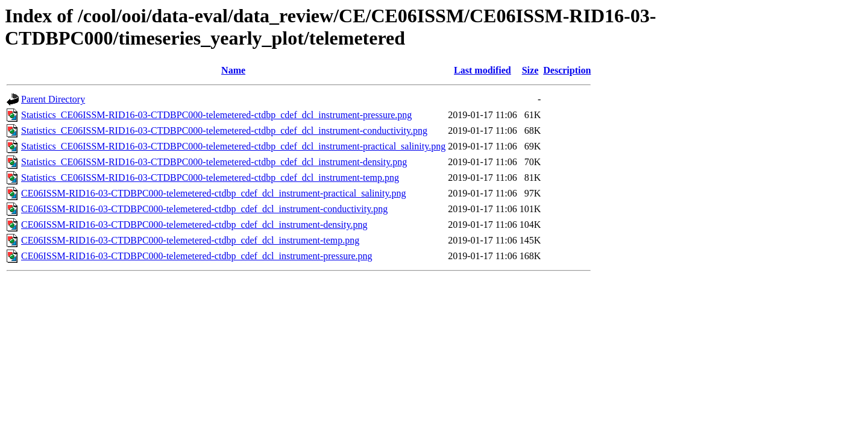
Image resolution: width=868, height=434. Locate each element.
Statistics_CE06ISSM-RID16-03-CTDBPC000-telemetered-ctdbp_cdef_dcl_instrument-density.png (214, 162)
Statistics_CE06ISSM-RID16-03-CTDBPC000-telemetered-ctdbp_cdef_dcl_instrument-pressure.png (216, 115)
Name (233, 70)
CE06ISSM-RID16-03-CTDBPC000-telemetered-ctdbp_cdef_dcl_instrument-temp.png (190, 240)
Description (567, 70)
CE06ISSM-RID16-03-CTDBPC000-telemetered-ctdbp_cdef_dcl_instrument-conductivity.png (204, 209)
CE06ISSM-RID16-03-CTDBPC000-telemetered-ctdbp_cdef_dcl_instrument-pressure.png (197, 256)
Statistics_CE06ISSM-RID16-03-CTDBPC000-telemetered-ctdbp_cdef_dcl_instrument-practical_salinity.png (233, 146)
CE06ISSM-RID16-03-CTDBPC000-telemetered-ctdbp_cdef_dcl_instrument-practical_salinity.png (213, 193)
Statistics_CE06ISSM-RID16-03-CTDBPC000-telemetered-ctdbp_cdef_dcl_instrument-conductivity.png (224, 131)
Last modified (483, 70)
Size (530, 70)
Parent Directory (53, 99)
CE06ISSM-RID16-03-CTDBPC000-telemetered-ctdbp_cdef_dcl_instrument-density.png (194, 225)
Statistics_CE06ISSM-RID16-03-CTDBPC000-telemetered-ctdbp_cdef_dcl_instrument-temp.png (210, 178)
